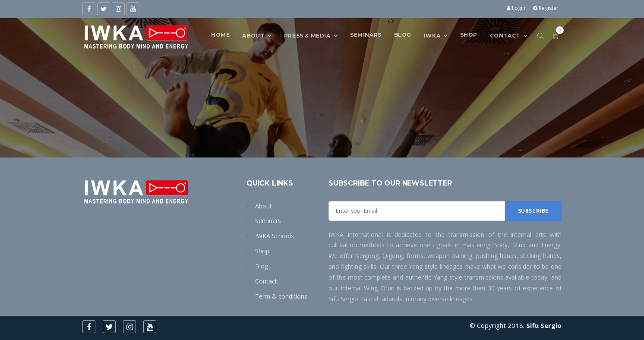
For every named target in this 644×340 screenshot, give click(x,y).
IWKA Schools (275, 236)
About (253, 35)
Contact (266, 281)
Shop (469, 35)
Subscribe (533, 211)
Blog (403, 35)
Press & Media (307, 35)
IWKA (432, 35)
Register (546, 8)
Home (220, 35)
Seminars (268, 221)
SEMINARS (366, 35)
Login (516, 8)
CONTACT (505, 35)
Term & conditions (281, 296)
